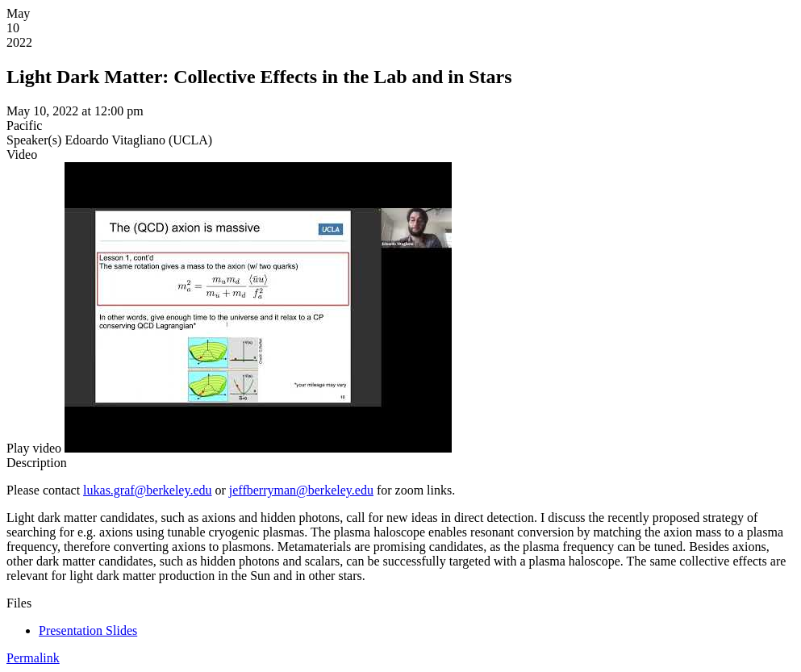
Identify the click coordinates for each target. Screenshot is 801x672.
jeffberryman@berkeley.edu (301, 490)
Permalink (33, 658)
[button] (34, 448)
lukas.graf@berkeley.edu (147, 490)
